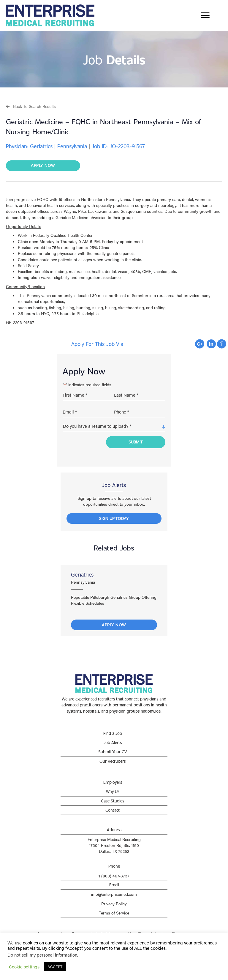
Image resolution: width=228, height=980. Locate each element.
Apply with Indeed (222, 344)
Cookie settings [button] (24, 967)
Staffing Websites (146, 930)
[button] (31, 106)
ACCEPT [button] (55, 967)
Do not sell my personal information (42, 955)
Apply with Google (200, 344)
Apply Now (114, 621)
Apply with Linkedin (211, 344)
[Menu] (205, 15)
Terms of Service (114, 909)
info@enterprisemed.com (114, 890)
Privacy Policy (114, 899)
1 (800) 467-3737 (114, 872)
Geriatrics (82, 571)
